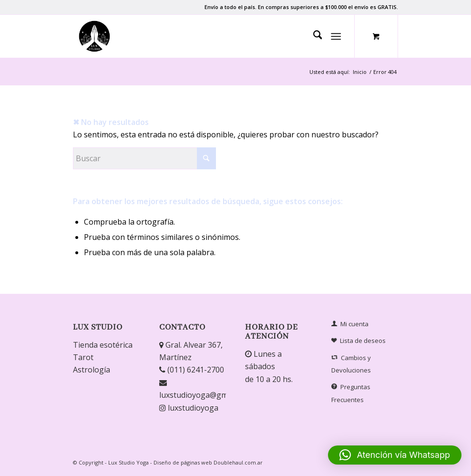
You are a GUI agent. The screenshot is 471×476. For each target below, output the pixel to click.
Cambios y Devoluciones (351, 363)
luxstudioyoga (189, 408)
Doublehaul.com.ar (238, 462)
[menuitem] (313, 36)
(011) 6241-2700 (192, 370)
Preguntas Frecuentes (351, 393)
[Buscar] (313, 36)
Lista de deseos (358, 341)
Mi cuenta (350, 324)
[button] (395, 455)
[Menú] (336, 36)
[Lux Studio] (94, 36)
